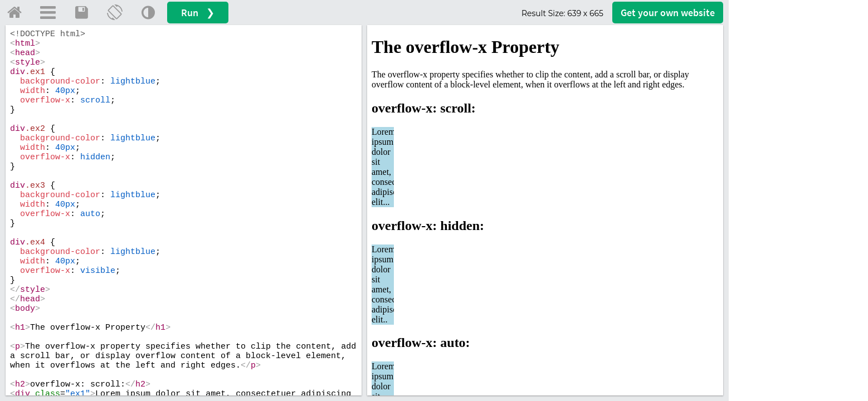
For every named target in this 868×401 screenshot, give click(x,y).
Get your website (668, 13)
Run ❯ (198, 13)
